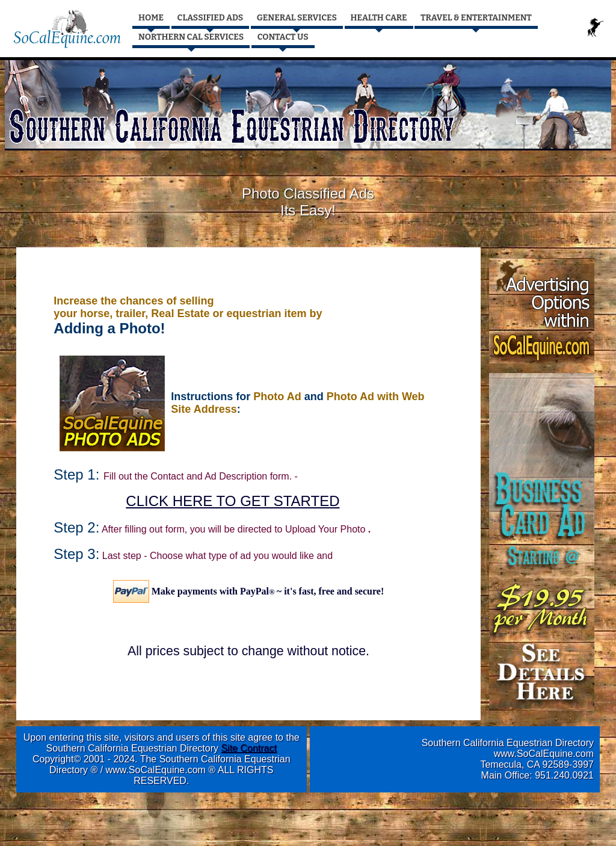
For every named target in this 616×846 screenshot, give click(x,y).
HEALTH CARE (379, 18)
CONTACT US (283, 37)
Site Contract (248, 748)
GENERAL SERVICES (297, 18)
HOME (151, 18)
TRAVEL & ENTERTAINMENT (476, 18)
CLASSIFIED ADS (211, 18)
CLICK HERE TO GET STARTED (233, 501)
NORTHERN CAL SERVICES (191, 37)
